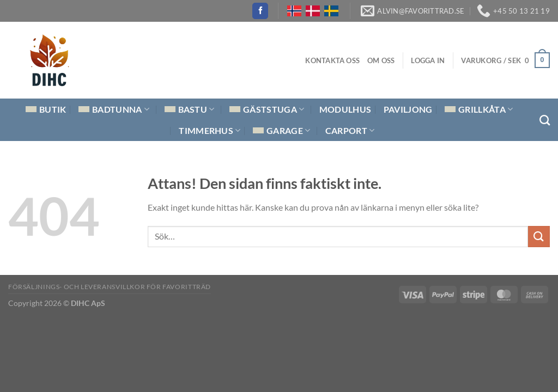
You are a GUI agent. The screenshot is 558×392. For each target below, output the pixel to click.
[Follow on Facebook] (260, 11)
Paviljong (408, 109)
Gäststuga (267, 109)
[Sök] (545, 120)
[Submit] (539, 237)
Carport (350, 131)
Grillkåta (479, 109)
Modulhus (345, 109)
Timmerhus (210, 131)
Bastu (190, 109)
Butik (46, 109)
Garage (281, 131)
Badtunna (114, 109)
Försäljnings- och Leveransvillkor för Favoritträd (110, 287)
